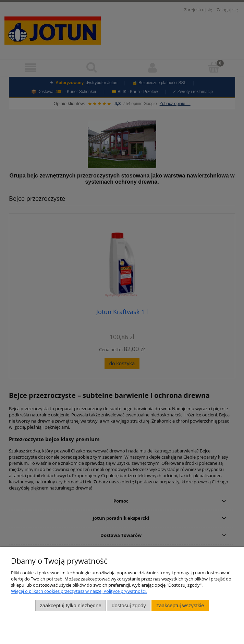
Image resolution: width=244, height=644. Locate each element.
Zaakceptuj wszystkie (180, 605)
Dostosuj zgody (129, 605)
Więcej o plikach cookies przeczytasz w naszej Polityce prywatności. (79, 591)
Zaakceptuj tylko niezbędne (70, 605)
